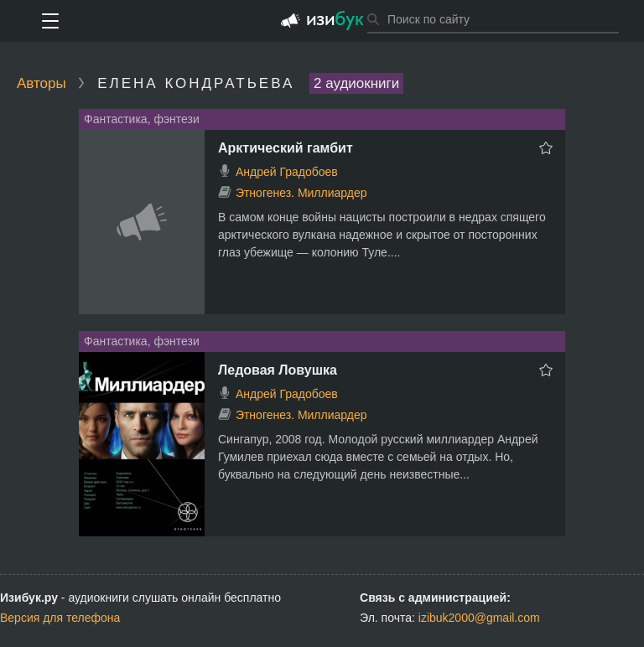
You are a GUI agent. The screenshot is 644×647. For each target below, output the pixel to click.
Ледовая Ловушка (278, 370)
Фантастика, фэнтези (142, 119)
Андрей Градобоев (287, 172)
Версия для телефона (60, 618)
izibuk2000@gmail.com (479, 618)
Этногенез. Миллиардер (301, 193)
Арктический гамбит (286, 148)
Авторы (42, 83)
